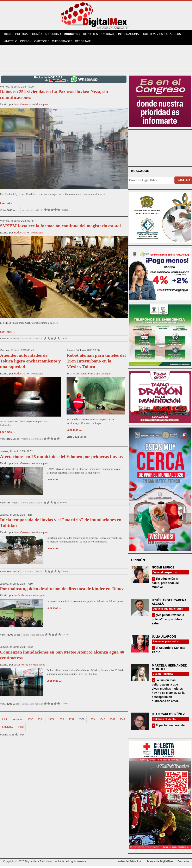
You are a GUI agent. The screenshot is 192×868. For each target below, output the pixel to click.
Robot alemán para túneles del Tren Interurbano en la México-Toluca (96, 363)
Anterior (18, 722)
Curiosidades (65, 43)
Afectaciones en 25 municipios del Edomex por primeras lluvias (61, 459)
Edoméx (38, 35)
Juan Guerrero (23, 107)
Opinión (27, 43)
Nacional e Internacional (125, 35)
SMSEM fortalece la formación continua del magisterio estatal (60, 228)
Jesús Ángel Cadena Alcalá (169, 604)
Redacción (20, 235)
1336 (61, 722)
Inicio (9, 35)
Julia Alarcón (164, 639)
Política (23, 35)
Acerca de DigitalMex (160, 864)
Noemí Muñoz (163, 570)
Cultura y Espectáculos (166, 35)
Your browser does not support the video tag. (160, 149)
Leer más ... (8, 205)
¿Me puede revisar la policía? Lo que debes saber (168, 621)
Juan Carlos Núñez (168, 717)
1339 (92, 722)
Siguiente (8, 729)
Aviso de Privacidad (130, 864)
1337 (72, 722)
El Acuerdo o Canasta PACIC (168, 652)
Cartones (44, 43)
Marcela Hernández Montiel (169, 669)
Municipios (75, 35)
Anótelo (11, 43)
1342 (123, 722)
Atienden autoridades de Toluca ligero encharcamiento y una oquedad (30, 363)
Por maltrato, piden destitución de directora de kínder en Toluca (62, 591)
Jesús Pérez (88, 376)
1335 (51, 722)
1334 (41, 722)
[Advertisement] (96, 60)
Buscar (183, 182)
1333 (30, 722)
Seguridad (56, 35)
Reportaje (86, 43)
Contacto (183, 864)
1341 (113, 722)
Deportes (95, 35)
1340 (102, 722)
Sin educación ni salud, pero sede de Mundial (165, 585)
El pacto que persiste (170, 728)
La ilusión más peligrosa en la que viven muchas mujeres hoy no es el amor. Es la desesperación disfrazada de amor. (168, 693)
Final (21, 729)
